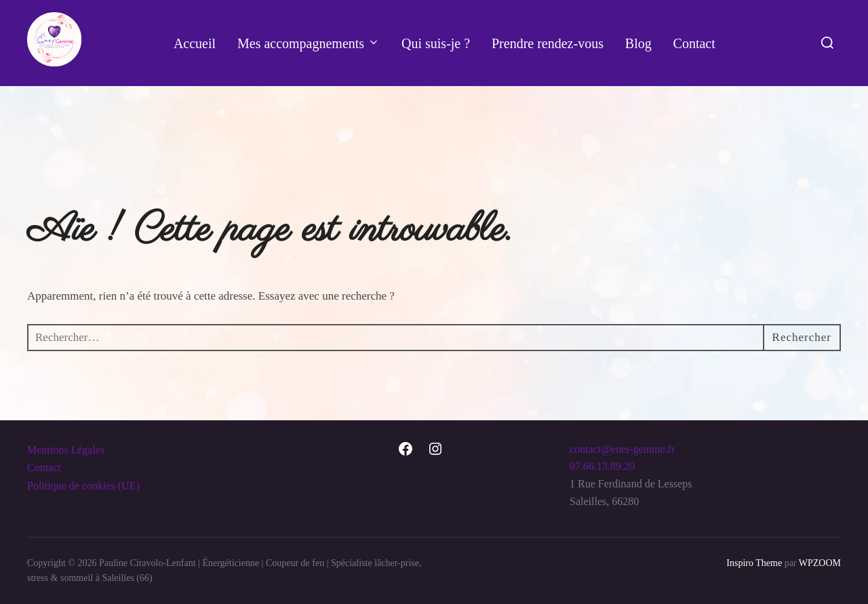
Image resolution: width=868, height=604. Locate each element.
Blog (638, 43)
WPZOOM (820, 563)
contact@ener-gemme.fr (622, 449)
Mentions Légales (66, 450)
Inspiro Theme (754, 563)
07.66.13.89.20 (602, 466)
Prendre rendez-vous (548, 43)
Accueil (195, 43)
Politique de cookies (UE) (83, 486)
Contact (694, 43)
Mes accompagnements (309, 43)
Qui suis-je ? (436, 43)
